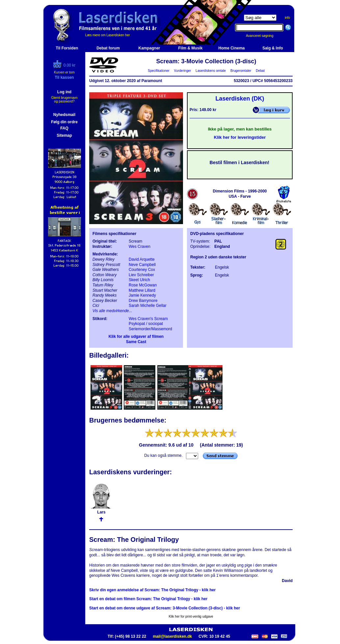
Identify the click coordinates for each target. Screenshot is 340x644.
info (287, 18)
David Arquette (142, 259)
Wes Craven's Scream (148, 319)
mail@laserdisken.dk (172, 636)
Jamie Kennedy (142, 295)
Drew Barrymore (143, 301)
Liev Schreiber (141, 275)
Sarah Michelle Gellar (148, 306)
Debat (260, 71)
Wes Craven (140, 247)
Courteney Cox (142, 270)
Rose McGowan (143, 285)
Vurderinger (183, 71)
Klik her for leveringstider (240, 137)
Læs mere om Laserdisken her (108, 35)
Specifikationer (159, 71)
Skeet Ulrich (139, 280)
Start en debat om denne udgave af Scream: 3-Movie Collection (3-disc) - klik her (165, 608)
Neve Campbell (142, 265)
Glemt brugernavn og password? (64, 100)
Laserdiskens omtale (211, 71)
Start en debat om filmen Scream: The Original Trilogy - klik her (148, 599)
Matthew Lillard (142, 290)
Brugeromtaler (241, 71)
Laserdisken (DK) (240, 99)
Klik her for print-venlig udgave (191, 616)
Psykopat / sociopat (146, 324)
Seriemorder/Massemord (150, 329)
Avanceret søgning (263, 36)
